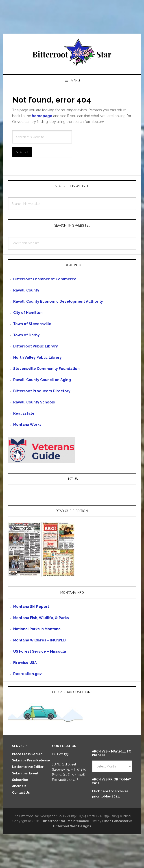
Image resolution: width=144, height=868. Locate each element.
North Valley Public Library (37, 357)
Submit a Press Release (31, 760)
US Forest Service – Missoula (40, 651)
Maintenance (78, 821)
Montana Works (27, 425)
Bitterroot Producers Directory (42, 391)
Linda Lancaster (115, 821)
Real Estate (24, 413)
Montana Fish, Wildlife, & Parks (41, 618)
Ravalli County (26, 290)
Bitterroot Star (72, 52)
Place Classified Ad (27, 754)
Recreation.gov (27, 674)
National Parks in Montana (37, 629)
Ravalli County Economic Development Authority (58, 301)
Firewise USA (25, 663)
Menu (75, 81)
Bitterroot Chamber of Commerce (45, 279)
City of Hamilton (28, 313)
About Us (19, 786)
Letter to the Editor (28, 767)
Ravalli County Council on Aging (42, 380)
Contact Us (21, 793)
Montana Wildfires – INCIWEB (39, 640)
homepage (42, 116)
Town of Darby (26, 335)
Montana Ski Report (31, 607)
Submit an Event (25, 773)
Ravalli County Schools (34, 402)
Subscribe (20, 780)
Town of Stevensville (32, 324)
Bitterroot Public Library (36, 346)
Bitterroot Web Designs (72, 826)
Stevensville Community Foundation (46, 369)
